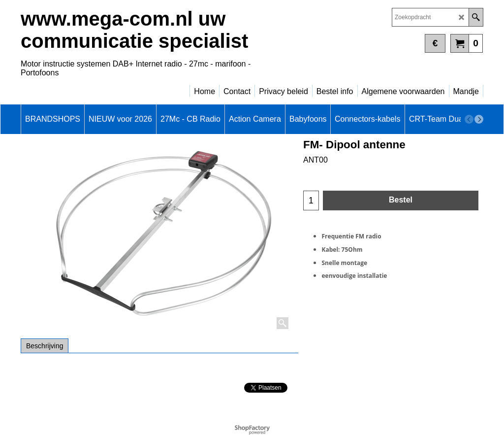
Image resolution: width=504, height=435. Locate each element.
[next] (479, 119)
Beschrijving (45, 346)
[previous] (469, 119)
